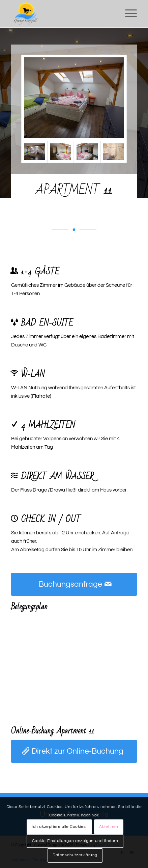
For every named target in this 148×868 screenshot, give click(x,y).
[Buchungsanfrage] (74, 584)
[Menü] (128, 14)
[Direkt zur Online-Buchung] (74, 751)
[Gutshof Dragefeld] (62, 14)
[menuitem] (128, 14)
